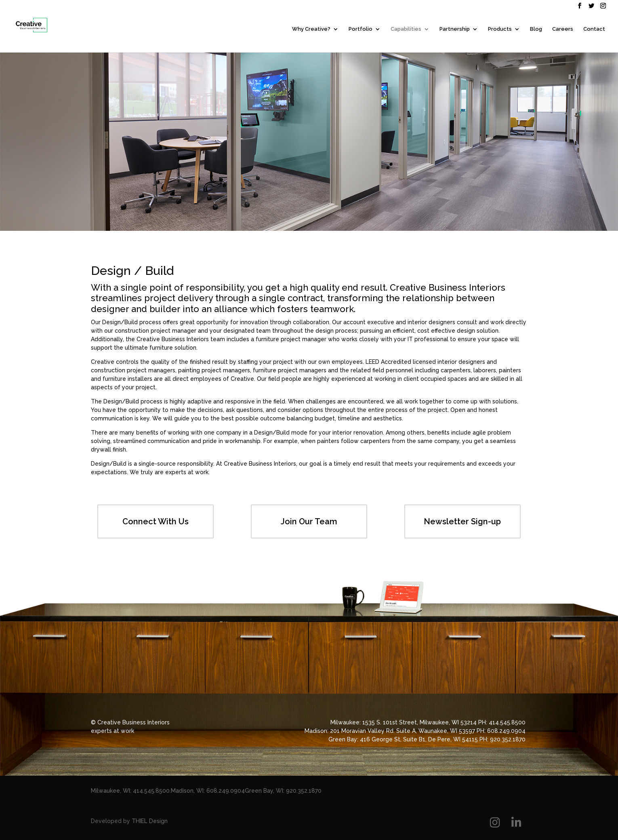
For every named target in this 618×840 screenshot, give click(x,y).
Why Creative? (311, 29)
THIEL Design (150, 821)
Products (500, 29)
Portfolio (360, 29)
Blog (536, 29)
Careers (563, 29)
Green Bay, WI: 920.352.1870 (283, 791)
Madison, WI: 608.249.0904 (208, 791)
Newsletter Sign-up (462, 521)
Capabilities (406, 29)
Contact (594, 29)
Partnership (455, 29)
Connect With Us (156, 521)
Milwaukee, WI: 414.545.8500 (130, 791)
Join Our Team (309, 521)
